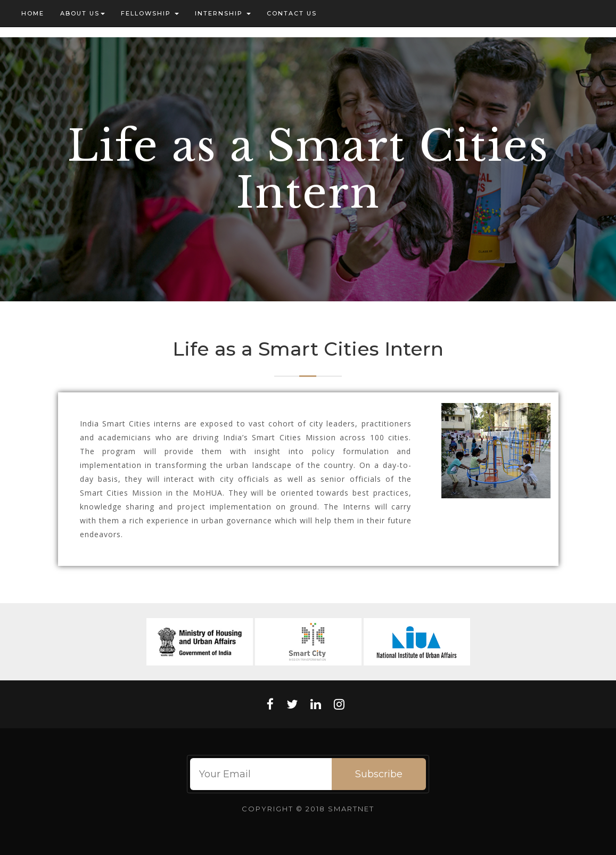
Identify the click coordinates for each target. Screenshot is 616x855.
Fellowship (150, 13)
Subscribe (379, 774)
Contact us (292, 13)
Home (33, 13)
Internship (223, 13)
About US (83, 13)
